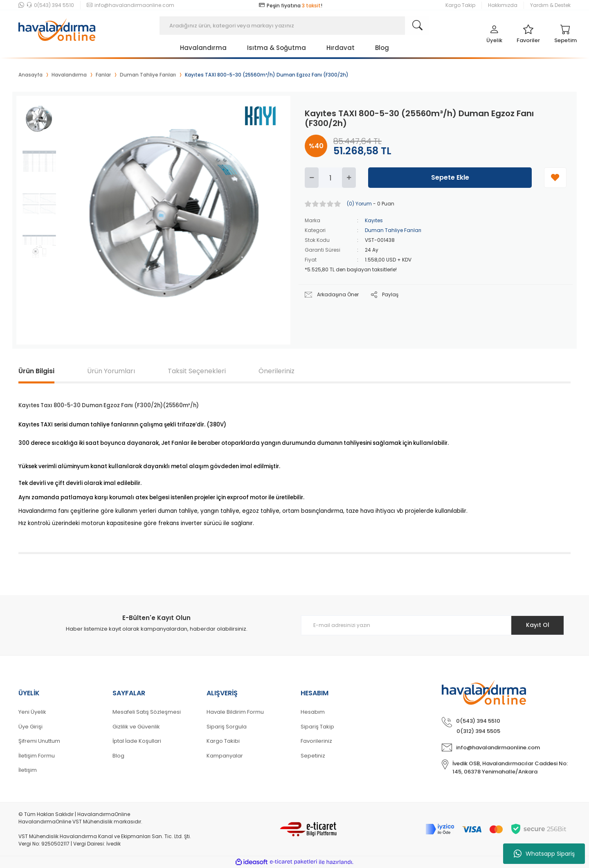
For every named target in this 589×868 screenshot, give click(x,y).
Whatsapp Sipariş (544, 854)
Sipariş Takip (317, 727)
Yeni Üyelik (32, 712)
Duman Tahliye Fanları (393, 230)
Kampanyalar (225, 756)
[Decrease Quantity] (312, 178)
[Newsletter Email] (433, 625)
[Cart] (565, 36)
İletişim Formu (37, 756)
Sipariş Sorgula (227, 727)
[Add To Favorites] (555, 178)
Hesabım (313, 712)
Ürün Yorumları (111, 371)
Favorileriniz (316, 741)
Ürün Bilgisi (36, 371)
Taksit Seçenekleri (197, 371)
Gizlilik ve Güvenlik (136, 727)
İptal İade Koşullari (137, 741)
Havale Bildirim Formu (235, 712)
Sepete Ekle (450, 177)
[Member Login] (494, 36)
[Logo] (57, 26)
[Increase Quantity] (349, 178)
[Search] (294, 26)
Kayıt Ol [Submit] (537, 625)
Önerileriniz (277, 371)
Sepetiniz (313, 756)
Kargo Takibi (223, 741)
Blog (118, 756)
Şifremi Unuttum (39, 741)
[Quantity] (330, 178)
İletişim (28, 770)
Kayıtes (374, 220)
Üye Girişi (30, 727)
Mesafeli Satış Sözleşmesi (147, 712)
